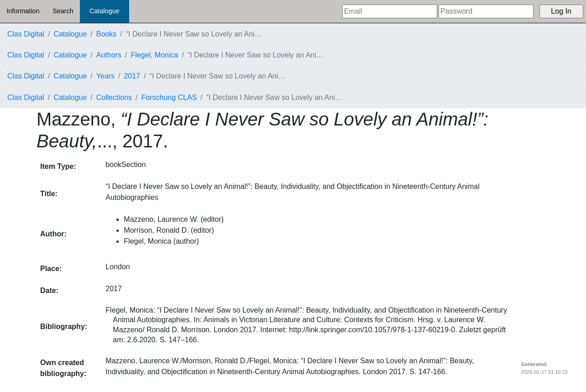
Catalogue (105, 11)
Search (63, 11)
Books (106, 34)
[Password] (486, 11)
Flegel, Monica (154, 55)
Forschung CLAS (169, 97)
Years (105, 76)
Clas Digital (26, 34)
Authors (109, 55)
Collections (114, 97)
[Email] (390, 11)
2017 (132, 76)
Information (23, 11)
